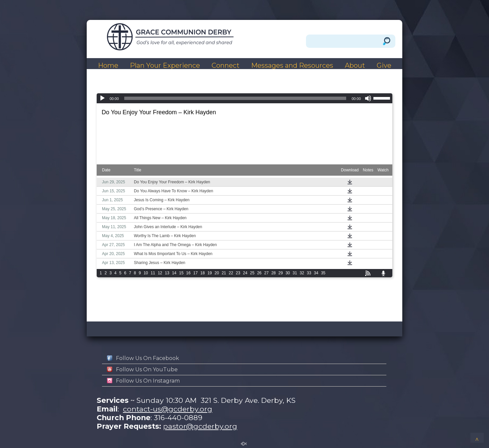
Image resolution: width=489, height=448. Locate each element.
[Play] (102, 98)
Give (384, 66)
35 (323, 273)
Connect (226, 66)
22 (231, 273)
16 (188, 273)
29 (281, 273)
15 (181, 273)
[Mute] (368, 98)
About (355, 66)
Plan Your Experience (165, 66)
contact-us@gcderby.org (168, 409)
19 (209, 273)
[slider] (235, 98)
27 (266, 273)
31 (295, 273)
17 (196, 273)
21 (224, 273)
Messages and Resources (292, 66)
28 (274, 273)
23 (238, 273)
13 (167, 273)
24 (245, 273)
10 (146, 273)
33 (309, 273)
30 (288, 273)
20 (217, 273)
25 (252, 273)
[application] (244, 98)
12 (160, 273)
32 (302, 273)
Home (108, 66)
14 (174, 273)
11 (153, 273)
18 (202, 273)
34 (316, 273)
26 (259, 273)
